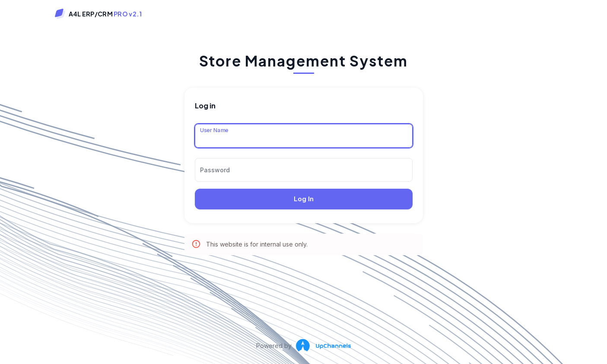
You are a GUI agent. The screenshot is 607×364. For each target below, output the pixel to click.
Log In (304, 199)
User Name (214, 130)
